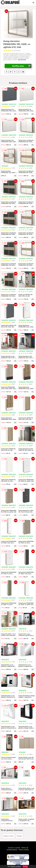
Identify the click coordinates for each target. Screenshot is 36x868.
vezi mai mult (22, 60)
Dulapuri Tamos (9, 836)
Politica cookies (24, 850)
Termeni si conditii (14, 848)
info (15, 114)
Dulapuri (20, 836)
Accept (25, 866)
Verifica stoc (22, 66)
